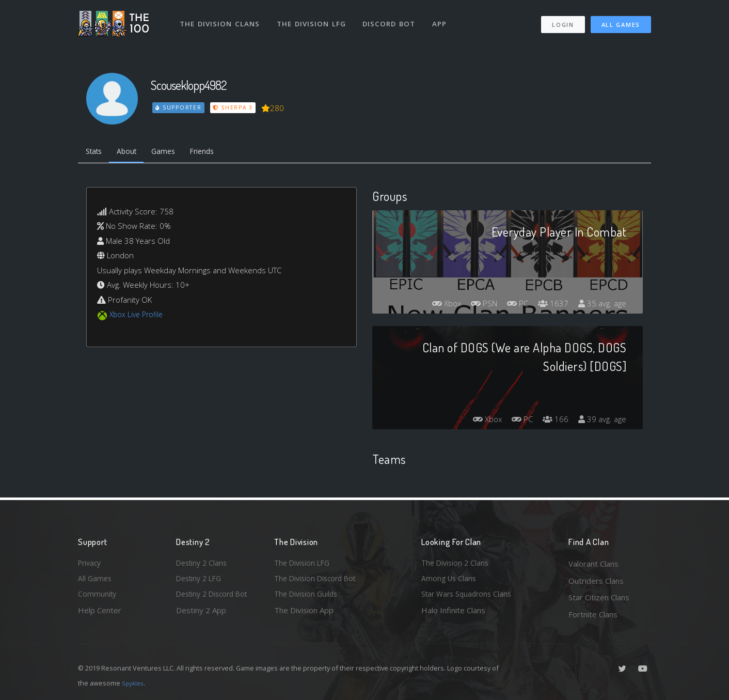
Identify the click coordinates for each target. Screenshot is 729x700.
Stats (96, 152)
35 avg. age (601, 305)
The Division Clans (221, 20)
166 (553, 421)
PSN (477, 305)
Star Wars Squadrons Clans (469, 597)
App (443, 20)
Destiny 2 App (201, 614)
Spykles (134, 683)
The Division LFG (313, 20)
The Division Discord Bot (318, 581)
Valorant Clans (593, 564)
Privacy (91, 564)
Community (98, 597)
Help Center (100, 614)
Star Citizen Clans (599, 597)
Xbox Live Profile (138, 317)
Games (172, 152)
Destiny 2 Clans (203, 564)
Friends (214, 152)
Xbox (437, 305)
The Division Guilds (308, 597)
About (132, 152)
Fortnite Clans (593, 614)
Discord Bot (392, 20)
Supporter (179, 107)
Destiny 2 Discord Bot (215, 597)
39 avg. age (601, 421)
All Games (621, 21)
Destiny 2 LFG (201, 581)
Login (562, 21)
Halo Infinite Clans (453, 614)
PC (513, 305)
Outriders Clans (596, 581)
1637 (550, 305)
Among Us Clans (450, 581)
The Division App (304, 614)
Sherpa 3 (234, 107)
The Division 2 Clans (457, 564)
